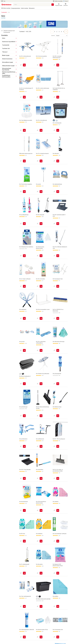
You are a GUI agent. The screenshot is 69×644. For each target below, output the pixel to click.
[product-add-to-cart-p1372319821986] (24, 418)
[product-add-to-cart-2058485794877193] (41, 192)
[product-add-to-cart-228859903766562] (58, 513)
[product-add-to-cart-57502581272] (58, 576)
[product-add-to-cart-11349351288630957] (58, 192)
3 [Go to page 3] (59, 32)
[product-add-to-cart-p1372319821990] (41, 130)
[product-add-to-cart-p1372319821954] (58, 544)
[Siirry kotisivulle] (6, 5)
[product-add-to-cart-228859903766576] (41, 576)
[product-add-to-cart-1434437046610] (24, 289)
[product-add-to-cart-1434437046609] (58, 289)
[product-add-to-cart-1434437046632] (24, 353)
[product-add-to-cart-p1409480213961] (58, 418)
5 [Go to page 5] (64, 32)
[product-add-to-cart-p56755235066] (24, 192)
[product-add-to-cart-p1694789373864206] (24, 258)
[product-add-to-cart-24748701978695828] (41, 65)
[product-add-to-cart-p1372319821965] (24, 161)
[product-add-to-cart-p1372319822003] (41, 353)
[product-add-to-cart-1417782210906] (41, 418)
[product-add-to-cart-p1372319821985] (24, 65)
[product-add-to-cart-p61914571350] (58, 130)
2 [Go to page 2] (57, 32)
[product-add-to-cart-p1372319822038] (58, 258)
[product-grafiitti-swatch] (54, 120)
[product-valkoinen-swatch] (56, 120)
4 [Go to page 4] (61, 32)
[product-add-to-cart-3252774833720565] (41, 513)
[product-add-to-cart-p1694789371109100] (58, 386)
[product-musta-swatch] (40, 599)
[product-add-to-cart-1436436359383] (58, 97)
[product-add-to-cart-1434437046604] (41, 161)
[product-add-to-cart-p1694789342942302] (24, 386)
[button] (59, 5)
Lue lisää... (4, 18)
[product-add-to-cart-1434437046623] (24, 641)
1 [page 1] (55, 32)
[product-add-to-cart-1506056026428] (24, 481)
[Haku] (53, 5)
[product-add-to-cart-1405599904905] (24, 609)
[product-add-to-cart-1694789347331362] (58, 321)
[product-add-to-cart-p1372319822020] (24, 321)
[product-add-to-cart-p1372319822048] (58, 449)
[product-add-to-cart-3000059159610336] (41, 449)
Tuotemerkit (4, 12)
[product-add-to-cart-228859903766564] (41, 544)
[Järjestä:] (61, 35)
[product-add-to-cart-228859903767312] (41, 225)
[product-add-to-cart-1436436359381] (41, 386)
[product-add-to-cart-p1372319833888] (41, 289)
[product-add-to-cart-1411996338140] (58, 641)
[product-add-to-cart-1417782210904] (58, 481)
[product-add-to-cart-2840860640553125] (41, 641)
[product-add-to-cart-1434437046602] (24, 97)
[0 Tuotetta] (66, 5)
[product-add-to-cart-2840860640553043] (41, 258)
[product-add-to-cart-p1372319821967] (58, 161)
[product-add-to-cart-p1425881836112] (24, 449)
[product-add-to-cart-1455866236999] (58, 65)
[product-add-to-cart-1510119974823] (24, 225)
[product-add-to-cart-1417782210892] (24, 576)
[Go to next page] (66, 32)
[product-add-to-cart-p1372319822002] (41, 97)
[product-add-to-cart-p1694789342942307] (41, 609)
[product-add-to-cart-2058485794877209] (41, 321)
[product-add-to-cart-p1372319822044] (24, 130)
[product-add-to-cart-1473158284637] (41, 481)
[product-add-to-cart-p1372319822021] (24, 513)
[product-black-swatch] (23, 376)
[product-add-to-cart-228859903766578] (58, 609)
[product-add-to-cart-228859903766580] (24, 544)
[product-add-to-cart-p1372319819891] (58, 353)
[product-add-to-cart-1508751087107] (58, 225)
